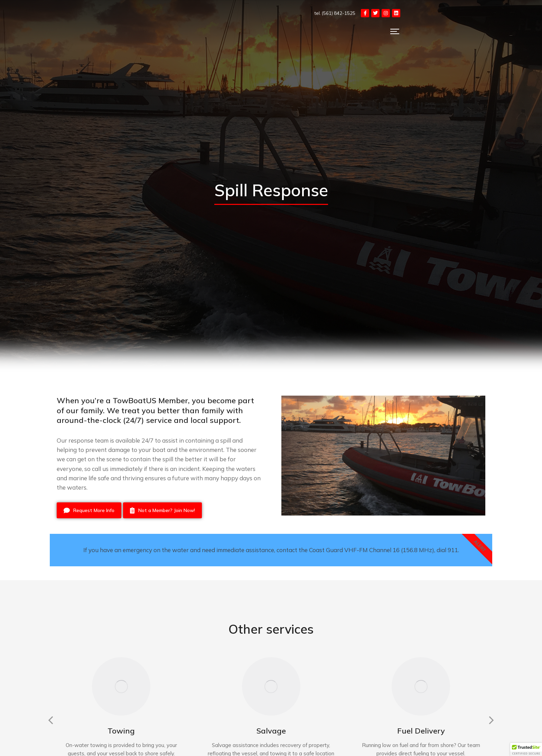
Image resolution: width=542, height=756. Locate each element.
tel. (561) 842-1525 (420, 13)
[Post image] (121, 706)
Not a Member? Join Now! (162, 510)
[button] (46, 739)
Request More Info (89, 510)
